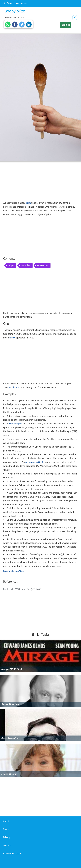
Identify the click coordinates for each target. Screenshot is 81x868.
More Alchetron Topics (14, 571)
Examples (25, 265)
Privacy (7, 837)
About (6, 821)
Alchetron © (12, 854)
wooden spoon (16, 424)
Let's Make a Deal (34, 462)
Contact (7, 845)
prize (28, 203)
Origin (11, 265)
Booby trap (15, 387)
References (42, 265)
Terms (6, 829)
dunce (12, 338)
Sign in (66, 25)
